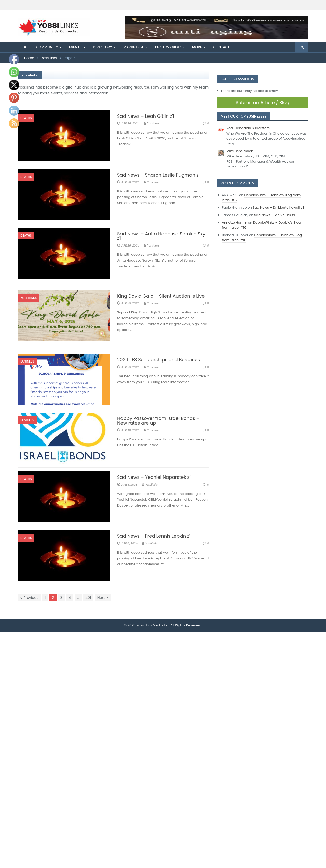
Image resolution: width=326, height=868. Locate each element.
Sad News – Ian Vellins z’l (275, 215)
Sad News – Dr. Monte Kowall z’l (278, 207)
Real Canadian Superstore (248, 128)
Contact (221, 47)
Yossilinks (49, 58)
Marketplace (135, 47)
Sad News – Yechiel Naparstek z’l (154, 477)
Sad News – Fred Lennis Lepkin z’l (154, 536)
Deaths (26, 118)
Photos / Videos (170, 47)
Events (75, 47)
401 (88, 598)
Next (103, 598)
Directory (103, 47)
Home (29, 58)
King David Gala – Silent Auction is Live (161, 296)
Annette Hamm (234, 222)
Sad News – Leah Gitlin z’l (146, 116)
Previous (29, 598)
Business (27, 361)
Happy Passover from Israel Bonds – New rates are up (158, 421)
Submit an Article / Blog (262, 102)
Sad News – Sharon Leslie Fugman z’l (159, 175)
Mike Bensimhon (240, 151)
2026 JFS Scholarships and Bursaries (159, 360)
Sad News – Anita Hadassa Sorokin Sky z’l (161, 236)
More (197, 47)
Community (47, 47)
